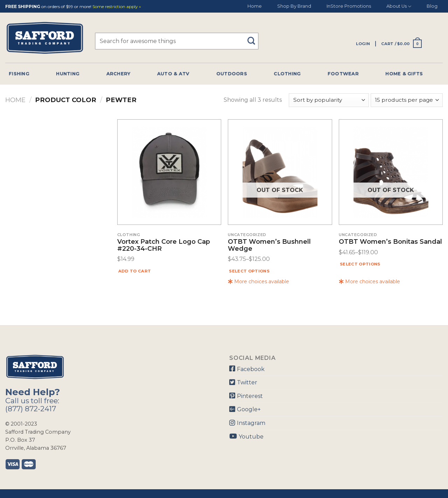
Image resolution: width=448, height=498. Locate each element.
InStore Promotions (349, 6)
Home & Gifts (404, 74)
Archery (118, 74)
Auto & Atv (173, 74)
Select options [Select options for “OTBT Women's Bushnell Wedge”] (249, 271)
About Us (399, 6)
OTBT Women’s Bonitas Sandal (390, 242)
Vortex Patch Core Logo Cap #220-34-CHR (164, 246)
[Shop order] (329, 100)
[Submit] (254, 38)
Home (255, 6)
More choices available (258, 282)
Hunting (68, 74)
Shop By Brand (294, 6)
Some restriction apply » (117, 7)
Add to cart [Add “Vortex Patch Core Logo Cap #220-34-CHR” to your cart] (135, 271)
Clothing (287, 74)
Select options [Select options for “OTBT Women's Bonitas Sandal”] (360, 264)
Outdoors (232, 74)
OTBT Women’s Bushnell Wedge (269, 246)
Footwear (343, 74)
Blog (432, 6)
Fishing (19, 74)
